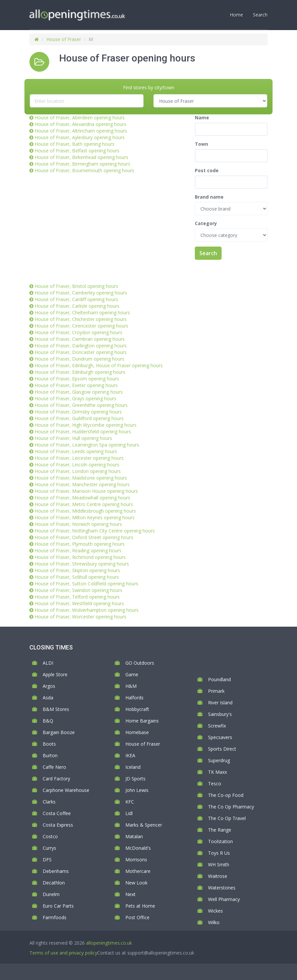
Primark (216, 691)
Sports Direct (222, 749)
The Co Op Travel (227, 818)
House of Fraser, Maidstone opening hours (81, 478)
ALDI (48, 663)
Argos (49, 686)
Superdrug (219, 760)
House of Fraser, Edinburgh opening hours (80, 372)
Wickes (215, 911)
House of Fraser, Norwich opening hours (78, 524)
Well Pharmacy (224, 899)
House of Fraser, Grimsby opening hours (78, 412)
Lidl (129, 813)
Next (130, 894)
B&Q (48, 721)
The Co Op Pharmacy (231, 807)
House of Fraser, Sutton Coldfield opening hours (86, 584)
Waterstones (222, 888)
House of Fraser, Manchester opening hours (82, 484)
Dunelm (51, 894)
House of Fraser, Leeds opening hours (76, 451)
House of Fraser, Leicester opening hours (79, 458)
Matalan (134, 836)
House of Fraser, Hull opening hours (73, 438)
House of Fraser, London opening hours (78, 471)
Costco (50, 836)
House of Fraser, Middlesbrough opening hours (85, 511)
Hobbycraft (137, 709)
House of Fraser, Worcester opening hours (81, 617)
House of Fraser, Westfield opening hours (79, 603)
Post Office (137, 917)
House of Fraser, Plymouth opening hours (80, 544)
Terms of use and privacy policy (63, 953)
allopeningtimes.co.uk (109, 943)
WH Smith (219, 864)
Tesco (215, 784)
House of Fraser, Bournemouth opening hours (85, 170)
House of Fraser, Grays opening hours (76, 398)
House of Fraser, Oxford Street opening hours (84, 537)
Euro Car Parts (58, 906)
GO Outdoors (140, 663)
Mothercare (138, 871)
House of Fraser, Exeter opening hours (76, 385)
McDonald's (138, 848)
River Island (220, 703)
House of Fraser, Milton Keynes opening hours (85, 517)
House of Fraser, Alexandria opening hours (81, 124)
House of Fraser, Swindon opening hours (79, 590)
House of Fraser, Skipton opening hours (77, 570)
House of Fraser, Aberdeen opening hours (80, 118)
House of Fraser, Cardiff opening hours (76, 299)
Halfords (134, 698)
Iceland (133, 767)
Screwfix (217, 726)
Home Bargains (142, 721)
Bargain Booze (59, 732)
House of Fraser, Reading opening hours (78, 550)
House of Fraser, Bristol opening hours (76, 286)
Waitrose (218, 876)
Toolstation (220, 841)
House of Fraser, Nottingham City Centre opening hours (95, 531)
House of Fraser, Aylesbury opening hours (80, 137)
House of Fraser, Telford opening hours (77, 597)
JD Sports (135, 779)
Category (206, 223)
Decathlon (54, 883)
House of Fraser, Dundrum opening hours (80, 359)
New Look (136, 883)
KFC (130, 802)
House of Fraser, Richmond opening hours (80, 557)
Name (202, 118)
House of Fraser (64, 39)
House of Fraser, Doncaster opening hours (81, 352)
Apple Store (55, 674)
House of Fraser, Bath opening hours (75, 144)
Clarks (49, 802)
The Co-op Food (226, 795)
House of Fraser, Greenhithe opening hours (81, 405)
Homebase (137, 732)
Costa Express (58, 825)
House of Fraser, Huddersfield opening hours (83, 431)
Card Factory (56, 779)
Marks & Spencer (144, 825)
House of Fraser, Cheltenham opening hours (82, 313)
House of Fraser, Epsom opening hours (77, 379)
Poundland (219, 679)
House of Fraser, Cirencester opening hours (82, 326)
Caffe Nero (54, 767)
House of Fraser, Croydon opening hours (79, 332)
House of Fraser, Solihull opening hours (77, 577)
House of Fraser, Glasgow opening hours (79, 392)
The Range (220, 830)
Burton (50, 755)
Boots (49, 744)
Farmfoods (55, 917)
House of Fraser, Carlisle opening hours (77, 306)
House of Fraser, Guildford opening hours (79, 418)
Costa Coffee (57, 813)
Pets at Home (140, 906)
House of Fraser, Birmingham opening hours (83, 164)
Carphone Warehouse (66, 790)
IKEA (130, 755)
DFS (47, 860)
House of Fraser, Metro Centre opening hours (84, 504)
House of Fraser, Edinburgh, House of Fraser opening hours (99, 365)
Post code (207, 170)
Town (201, 144)
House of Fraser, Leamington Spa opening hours (87, 445)
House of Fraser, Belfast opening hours (77, 151)
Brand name (209, 197)
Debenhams (56, 871)
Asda (48, 698)
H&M (131, 686)
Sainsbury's (220, 714)
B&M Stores (56, 709)
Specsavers (220, 737)
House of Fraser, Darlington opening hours (81, 346)
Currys (49, 848)
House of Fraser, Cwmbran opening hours (80, 339)
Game (132, 674)
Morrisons (136, 860)
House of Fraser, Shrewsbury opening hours (82, 564)
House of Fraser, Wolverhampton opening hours (87, 610)
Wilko (214, 922)
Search (208, 253)
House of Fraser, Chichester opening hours (81, 319)
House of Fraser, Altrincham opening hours (81, 131)
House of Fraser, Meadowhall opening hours (83, 498)
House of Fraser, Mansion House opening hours (86, 491)
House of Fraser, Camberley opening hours (81, 293)
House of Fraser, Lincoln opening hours (77, 465)
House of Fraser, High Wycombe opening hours (86, 425)
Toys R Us (219, 853)
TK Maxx (217, 772)
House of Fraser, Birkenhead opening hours (82, 157)
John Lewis (137, 790)
